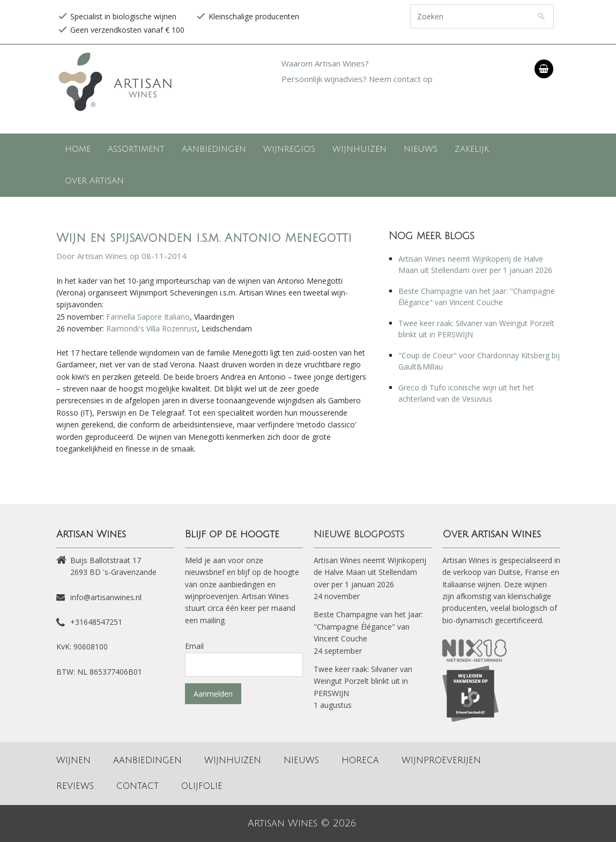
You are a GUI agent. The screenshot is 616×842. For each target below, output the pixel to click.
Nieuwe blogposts (359, 534)
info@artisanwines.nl (106, 597)
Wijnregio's (289, 149)
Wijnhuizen (359, 149)
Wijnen (73, 760)
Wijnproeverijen (441, 760)
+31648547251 (96, 622)
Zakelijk (472, 149)
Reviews (75, 786)
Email (194, 646)
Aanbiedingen (214, 149)
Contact (138, 786)
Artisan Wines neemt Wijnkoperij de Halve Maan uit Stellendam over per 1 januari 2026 (370, 572)
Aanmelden (213, 694)
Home (78, 149)
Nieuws (421, 149)
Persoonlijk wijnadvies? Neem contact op (357, 79)
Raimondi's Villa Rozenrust (152, 328)
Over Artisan (94, 181)
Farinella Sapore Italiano (148, 317)
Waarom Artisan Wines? (325, 63)
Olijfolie (202, 786)
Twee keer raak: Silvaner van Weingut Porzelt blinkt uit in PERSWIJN (363, 681)
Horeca (360, 760)
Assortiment (136, 149)
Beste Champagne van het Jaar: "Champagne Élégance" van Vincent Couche (368, 626)
